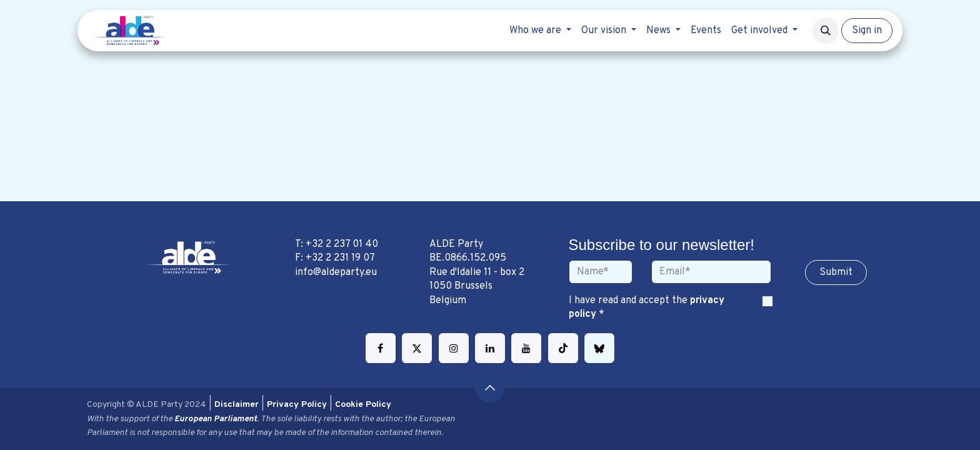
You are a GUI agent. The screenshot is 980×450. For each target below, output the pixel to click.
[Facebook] (381, 348)
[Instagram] (454, 348)
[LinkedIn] (490, 348)
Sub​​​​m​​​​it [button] (836, 272)
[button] (826, 31)
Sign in (867, 31)
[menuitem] (540, 31)
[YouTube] (526, 348)
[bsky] (599, 348)
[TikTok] (563, 348)
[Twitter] (417, 348)
